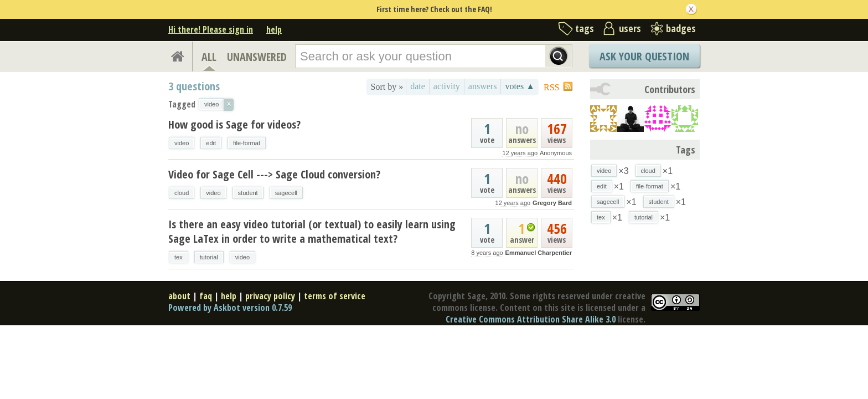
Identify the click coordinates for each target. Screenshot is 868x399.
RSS (551, 87)
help (274, 29)
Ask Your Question (644, 56)
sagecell (286, 193)
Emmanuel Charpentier (539, 253)
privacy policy (270, 296)
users (630, 28)
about (179, 296)
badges (681, 28)
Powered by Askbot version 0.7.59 (230, 308)
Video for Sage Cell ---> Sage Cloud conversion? (274, 174)
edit (211, 143)
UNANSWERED (257, 57)
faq (206, 296)
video (182, 143)
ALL (209, 57)
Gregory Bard (552, 203)
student (248, 193)
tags (585, 28)
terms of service (335, 296)
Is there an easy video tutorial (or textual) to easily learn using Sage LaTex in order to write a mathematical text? (312, 231)
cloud (182, 193)
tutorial (209, 257)
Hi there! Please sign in (211, 29)
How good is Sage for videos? (234, 124)
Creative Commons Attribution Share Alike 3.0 (531, 319)
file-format (247, 143)
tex (179, 257)
